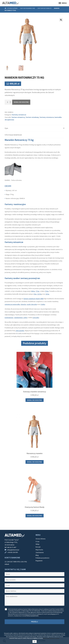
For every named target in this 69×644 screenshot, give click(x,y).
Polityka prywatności (42, 558)
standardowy (18, 318)
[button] (61, 20)
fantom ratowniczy (18, 117)
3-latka (43, 304)
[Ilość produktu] (8, 102)
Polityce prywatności (32, 616)
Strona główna (12, 8)
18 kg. (48, 294)
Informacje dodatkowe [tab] (13, 135)
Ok (35, 642)
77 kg (37, 291)
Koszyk (38, 547)
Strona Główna (40, 539)
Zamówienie (40, 552)
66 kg (33, 291)
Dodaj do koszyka (21, 102)
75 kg (47, 291)
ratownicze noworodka (12, 304)
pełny (25, 318)
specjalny (36, 318)
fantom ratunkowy (32, 117)
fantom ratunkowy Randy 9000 (34, 299)
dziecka (23, 304)
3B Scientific (20, 331)
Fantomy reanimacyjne (28, 8)
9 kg (35, 294)
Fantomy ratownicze (44, 8)
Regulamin (39, 561)
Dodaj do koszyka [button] (35, 400)
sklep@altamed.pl (13, 550)
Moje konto (39, 550)
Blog (37, 555)
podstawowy (9, 318)
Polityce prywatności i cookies (51, 638)
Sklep (37, 544)
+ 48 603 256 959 (12, 552)
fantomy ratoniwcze (47, 117)
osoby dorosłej (32, 304)
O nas (37, 541)
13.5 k (39, 294)
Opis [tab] (6, 128)
